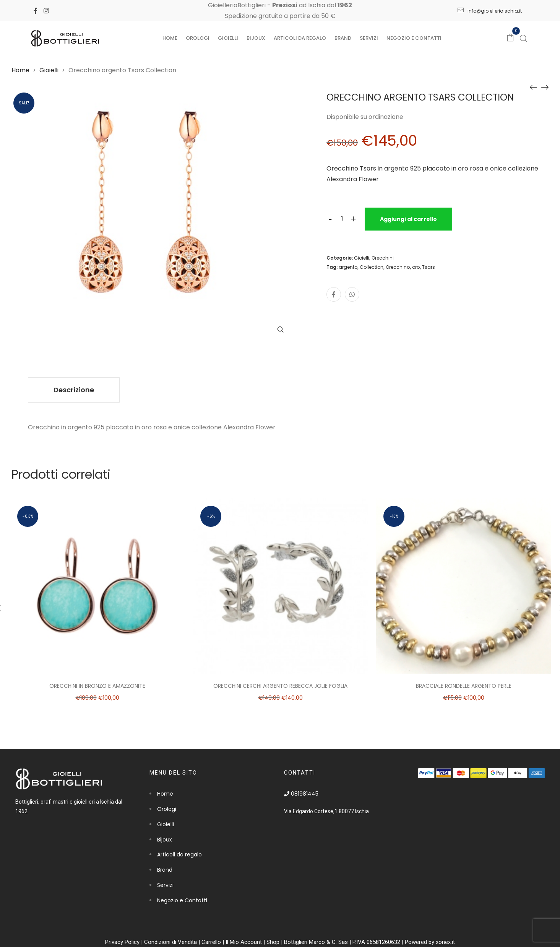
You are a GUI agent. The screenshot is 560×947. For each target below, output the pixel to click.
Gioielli (228, 38)
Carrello (211, 942)
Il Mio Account (244, 942)
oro (416, 267)
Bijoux (256, 38)
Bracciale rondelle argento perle (464, 686)
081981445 (301, 794)
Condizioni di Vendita (170, 942)
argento (348, 267)
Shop (273, 942)
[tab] (74, 390)
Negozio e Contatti (414, 38)
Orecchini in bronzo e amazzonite (97, 686)
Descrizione (74, 390)
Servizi (369, 38)
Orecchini (383, 258)
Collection (372, 267)
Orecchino (398, 267)
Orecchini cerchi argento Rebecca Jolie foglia (280, 686)
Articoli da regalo (300, 38)
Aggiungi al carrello (408, 219)
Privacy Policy (122, 942)
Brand (343, 38)
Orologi (198, 38)
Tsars (429, 267)
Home (170, 38)
